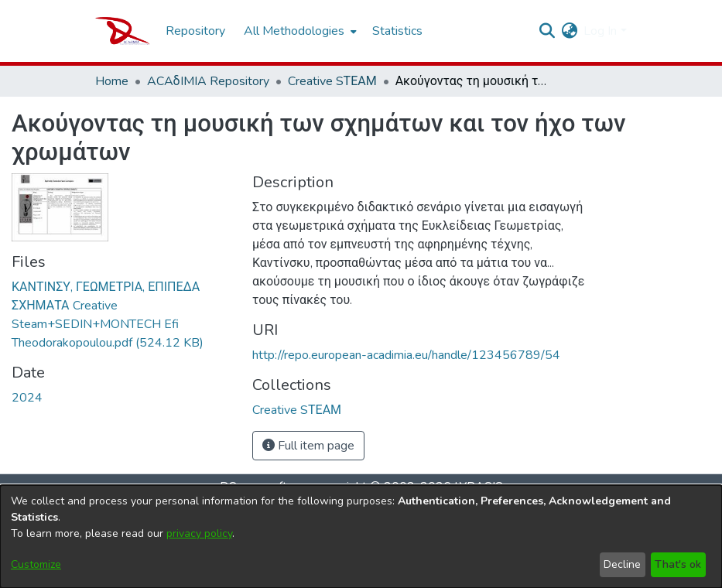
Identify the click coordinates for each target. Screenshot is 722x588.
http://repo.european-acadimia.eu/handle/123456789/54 (406, 355)
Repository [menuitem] (195, 31)
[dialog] (361, 537)
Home (112, 81)
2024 (27, 398)
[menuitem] (299, 31)
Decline (622, 564)
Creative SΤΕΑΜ (332, 81)
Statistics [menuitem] (397, 31)
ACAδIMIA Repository (208, 81)
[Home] (123, 31)
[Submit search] (547, 31)
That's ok (678, 564)
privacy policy (199, 533)
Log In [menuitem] (600, 31)
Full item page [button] (308, 446)
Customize (36, 564)
